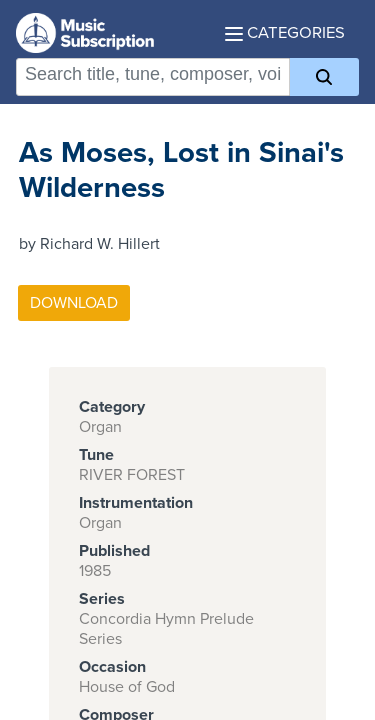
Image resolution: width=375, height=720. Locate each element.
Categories (285, 33)
